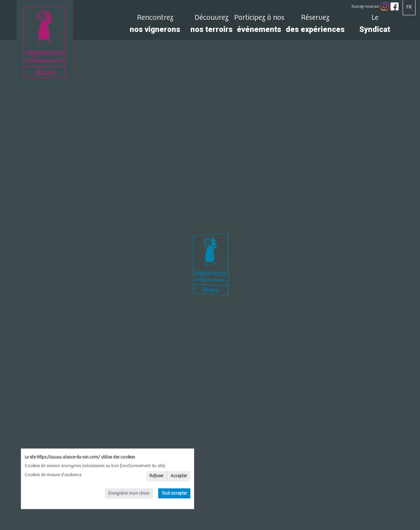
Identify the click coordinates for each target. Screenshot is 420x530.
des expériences (315, 26)
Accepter (179, 476)
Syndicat (375, 26)
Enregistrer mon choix (129, 493)
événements (259, 26)
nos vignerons (155, 26)
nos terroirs (212, 26)
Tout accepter (174, 493)
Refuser (156, 476)
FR (409, 7)
